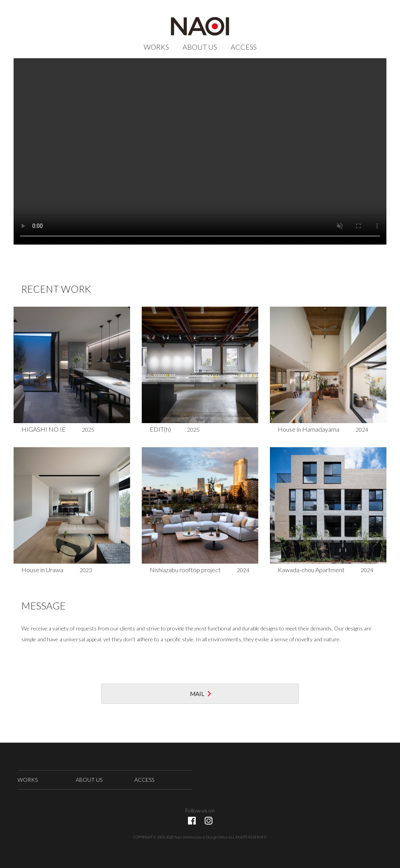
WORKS (156, 47)
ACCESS (244, 47)
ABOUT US (200, 47)
